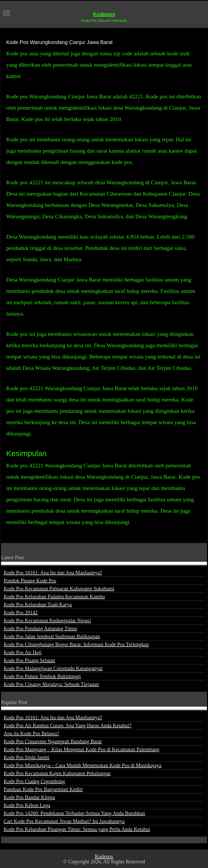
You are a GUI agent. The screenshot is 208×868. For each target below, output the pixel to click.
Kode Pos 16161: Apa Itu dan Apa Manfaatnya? (53, 573)
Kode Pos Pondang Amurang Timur (40, 628)
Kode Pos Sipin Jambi (26, 757)
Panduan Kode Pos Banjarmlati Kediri (43, 789)
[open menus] (6, 14)
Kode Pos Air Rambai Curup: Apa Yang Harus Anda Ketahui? (68, 725)
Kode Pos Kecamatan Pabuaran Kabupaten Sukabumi (59, 589)
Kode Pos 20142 (21, 612)
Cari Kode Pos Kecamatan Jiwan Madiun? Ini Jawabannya (64, 821)
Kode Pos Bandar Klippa (29, 797)
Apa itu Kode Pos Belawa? (31, 733)
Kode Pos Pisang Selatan (29, 660)
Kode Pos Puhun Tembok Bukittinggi (42, 676)
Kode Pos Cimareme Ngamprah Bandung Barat (53, 741)
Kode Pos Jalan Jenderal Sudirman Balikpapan (52, 636)
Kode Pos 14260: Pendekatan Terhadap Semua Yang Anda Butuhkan (74, 813)
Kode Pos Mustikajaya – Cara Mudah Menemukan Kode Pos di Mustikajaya (82, 765)
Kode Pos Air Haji (23, 652)
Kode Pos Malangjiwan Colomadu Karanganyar (53, 668)
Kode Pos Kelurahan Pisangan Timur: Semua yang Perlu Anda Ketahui (77, 829)
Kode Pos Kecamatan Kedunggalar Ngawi (47, 620)
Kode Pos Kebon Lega (27, 805)
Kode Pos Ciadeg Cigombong (34, 781)
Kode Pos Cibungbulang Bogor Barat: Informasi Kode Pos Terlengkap (76, 644)
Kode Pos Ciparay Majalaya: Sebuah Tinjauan (51, 684)
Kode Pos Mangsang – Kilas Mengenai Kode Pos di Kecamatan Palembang (81, 749)
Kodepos (104, 14)
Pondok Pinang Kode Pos (30, 581)
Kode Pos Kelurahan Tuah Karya (38, 604)
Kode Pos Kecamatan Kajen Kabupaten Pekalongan (57, 773)
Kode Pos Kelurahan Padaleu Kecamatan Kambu (54, 597)
